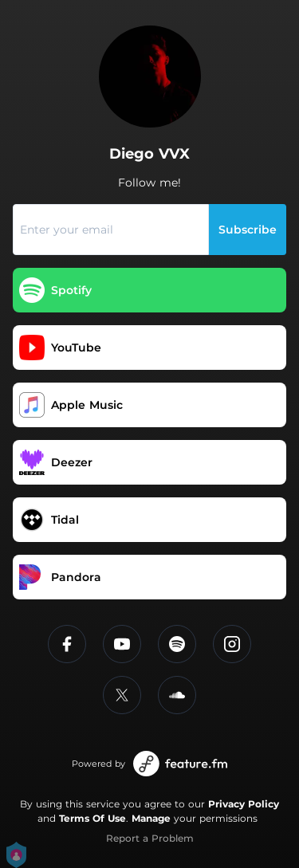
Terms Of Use (92, 818)
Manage (151, 818)
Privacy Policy (244, 804)
